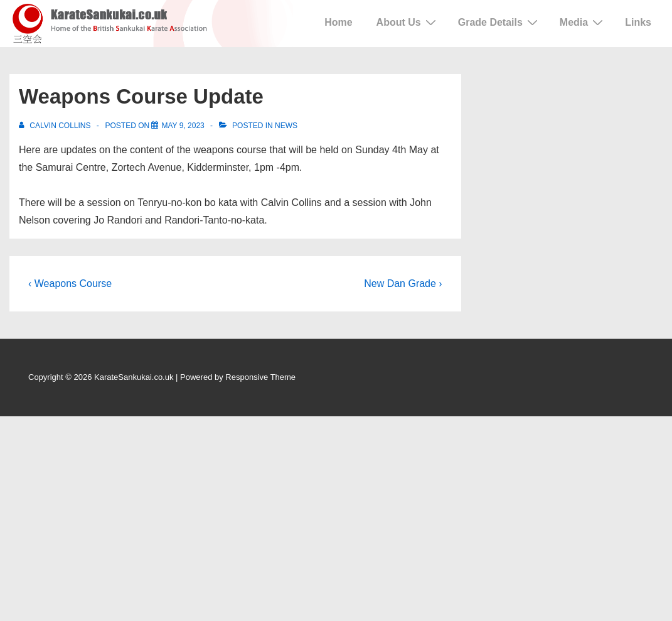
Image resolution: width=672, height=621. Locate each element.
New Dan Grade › (403, 283)
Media (583, 22)
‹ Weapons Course (70, 283)
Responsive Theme (260, 377)
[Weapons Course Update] (183, 126)
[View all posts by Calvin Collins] (56, 126)
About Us (408, 22)
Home (338, 22)
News (286, 126)
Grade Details (499, 22)
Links (638, 22)
